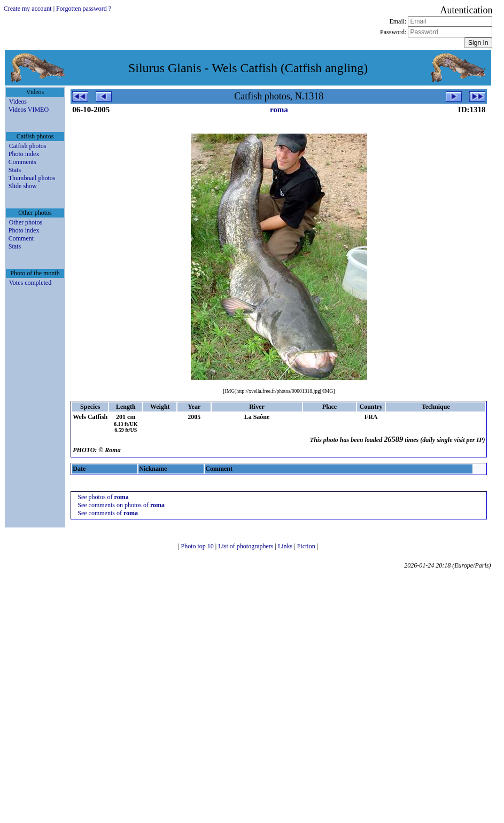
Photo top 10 (198, 546)
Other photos (26, 222)
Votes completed (30, 283)
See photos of (103, 497)
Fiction (307, 546)
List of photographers (246, 546)
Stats (15, 170)
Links (286, 546)
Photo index (24, 154)
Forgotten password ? (84, 9)
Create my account (28, 9)
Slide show (23, 186)
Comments (22, 162)
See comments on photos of (121, 505)
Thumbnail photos (32, 178)
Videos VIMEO (29, 110)
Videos (18, 102)
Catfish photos (28, 146)
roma (279, 110)
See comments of (108, 513)
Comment (21, 238)
